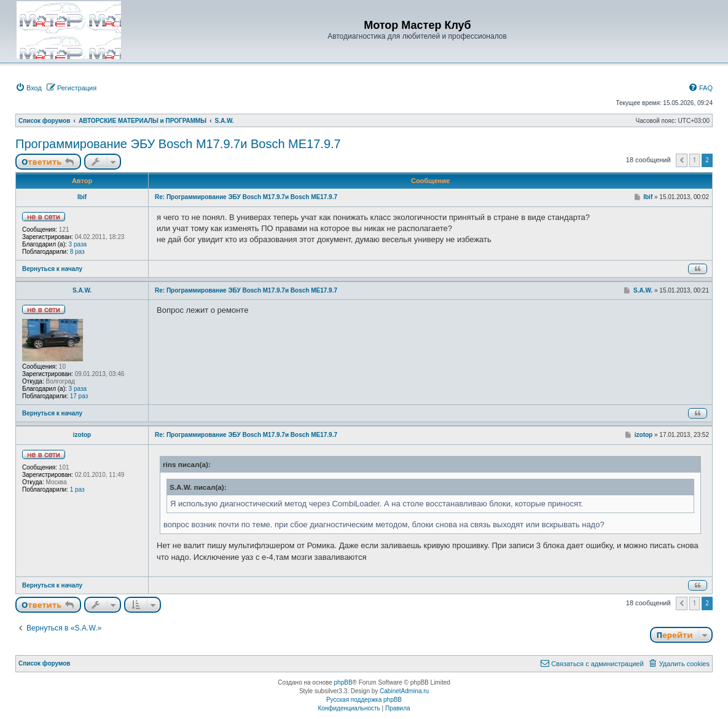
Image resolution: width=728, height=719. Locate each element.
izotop (82, 435)
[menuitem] (29, 88)
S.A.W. (82, 290)
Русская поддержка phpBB (364, 700)
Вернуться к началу (52, 269)
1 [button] (695, 160)
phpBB (343, 682)
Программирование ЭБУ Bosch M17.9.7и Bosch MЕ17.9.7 (178, 144)
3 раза (78, 244)
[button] (682, 160)
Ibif (82, 197)
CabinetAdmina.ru (404, 691)
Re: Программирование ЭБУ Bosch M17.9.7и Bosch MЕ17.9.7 (246, 197)
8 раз (77, 252)
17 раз (79, 396)
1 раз (77, 489)
